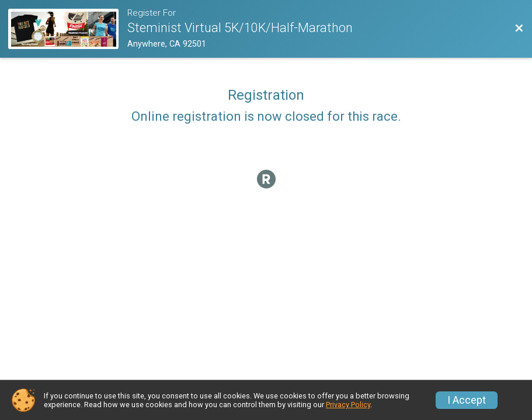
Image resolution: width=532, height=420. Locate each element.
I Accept (467, 400)
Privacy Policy (348, 405)
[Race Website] (68, 29)
